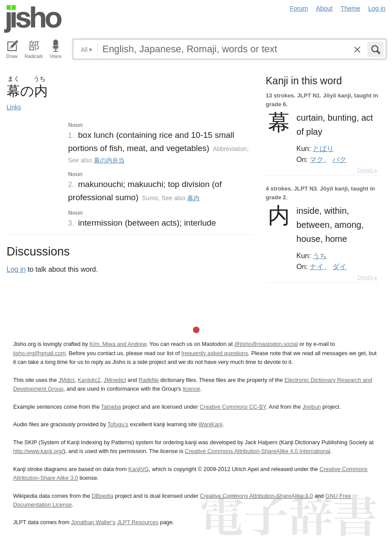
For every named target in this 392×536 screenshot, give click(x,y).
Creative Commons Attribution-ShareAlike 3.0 (256, 496)
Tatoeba (111, 407)
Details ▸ (367, 170)
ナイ (317, 266)
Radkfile (149, 380)
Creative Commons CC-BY (233, 407)
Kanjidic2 (89, 380)
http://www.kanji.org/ (38, 451)
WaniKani (210, 424)
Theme (351, 8)
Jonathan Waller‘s (93, 522)
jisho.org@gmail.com (39, 353)
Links (14, 107)
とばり (323, 148)
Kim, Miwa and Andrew (118, 344)
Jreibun (312, 407)
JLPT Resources (138, 522)
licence (192, 389)
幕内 (193, 198)
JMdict (66, 380)
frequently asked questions (215, 353)
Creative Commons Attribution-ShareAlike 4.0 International (258, 451)
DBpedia (102, 496)
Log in (377, 8)
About (324, 8)
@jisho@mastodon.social (266, 344)
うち (320, 255)
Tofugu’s (118, 424)
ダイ (339, 266)
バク (339, 159)
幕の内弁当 (109, 160)
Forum (299, 8)
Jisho (33, 19)
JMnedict (115, 380)
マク (317, 159)
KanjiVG (138, 469)
